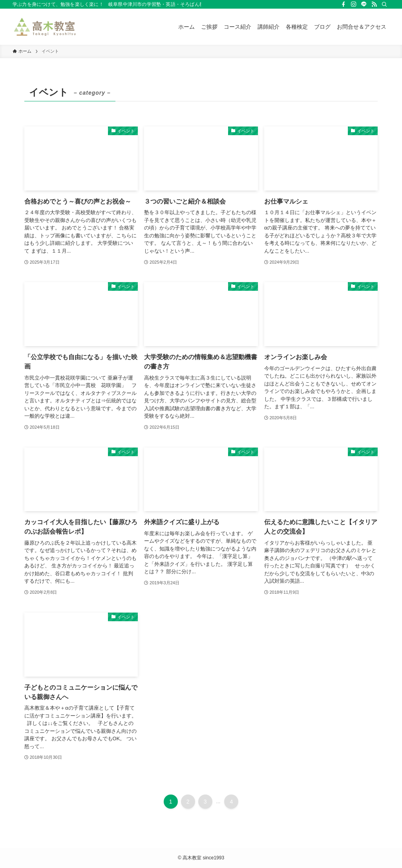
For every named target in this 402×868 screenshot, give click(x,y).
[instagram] (354, 4)
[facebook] (344, 4)
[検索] (384, 4)
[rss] (374, 4)
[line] (364, 4)
